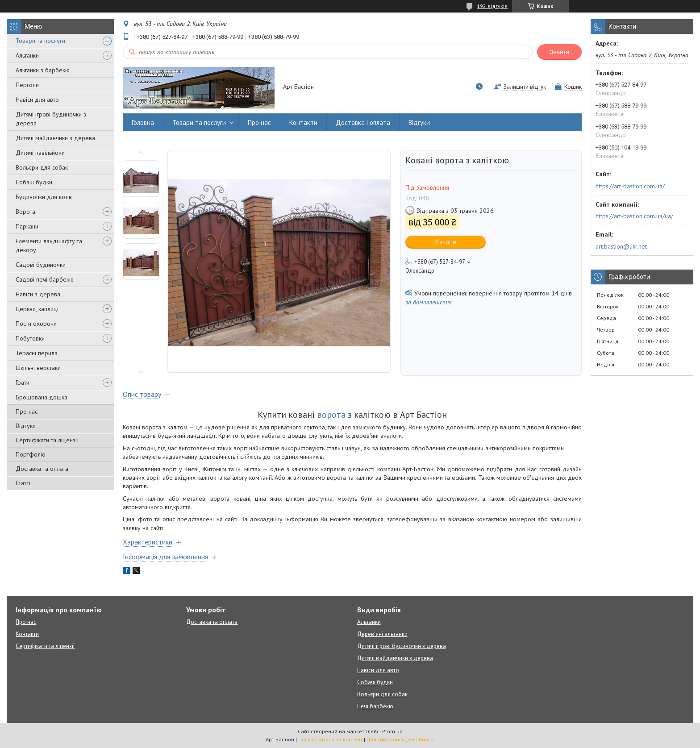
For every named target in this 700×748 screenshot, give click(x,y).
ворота (331, 414)
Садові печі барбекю (45, 279)
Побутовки (30, 338)
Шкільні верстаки (38, 368)
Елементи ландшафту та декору (49, 245)
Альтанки (27, 55)
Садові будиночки (41, 265)
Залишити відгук (525, 87)
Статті (23, 483)
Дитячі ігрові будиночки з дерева (51, 119)
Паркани (27, 226)
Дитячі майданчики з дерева (55, 138)
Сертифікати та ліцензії (47, 440)
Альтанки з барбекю (43, 70)
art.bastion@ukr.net (621, 246)
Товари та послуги (40, 41)
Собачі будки (34, 182)
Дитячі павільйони (40, 153)
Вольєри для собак (42, 167)
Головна (143, 123)
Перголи (27, 85)
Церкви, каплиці (37, 309)
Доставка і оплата (363, 123)
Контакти (303, 123)
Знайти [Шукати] (559, 52)
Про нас (27, 411)
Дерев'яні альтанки (382, 634)
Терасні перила (37, 353)
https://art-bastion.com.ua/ (630, 186)
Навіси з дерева (38, 294)
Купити (446, 242)
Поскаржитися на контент (330, 739)
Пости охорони (36, 324)
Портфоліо (31, 454)
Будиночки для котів (44, 197)
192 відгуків (492, 6)
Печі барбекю (375, 706)
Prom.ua (392, 731)
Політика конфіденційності (400, 739)
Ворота (25, 212)
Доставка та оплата (42, 469)
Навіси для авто (37, 100)
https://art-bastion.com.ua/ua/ (634, 216)
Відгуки (26, 426)
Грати (23, 382)
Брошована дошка (42, 397)
